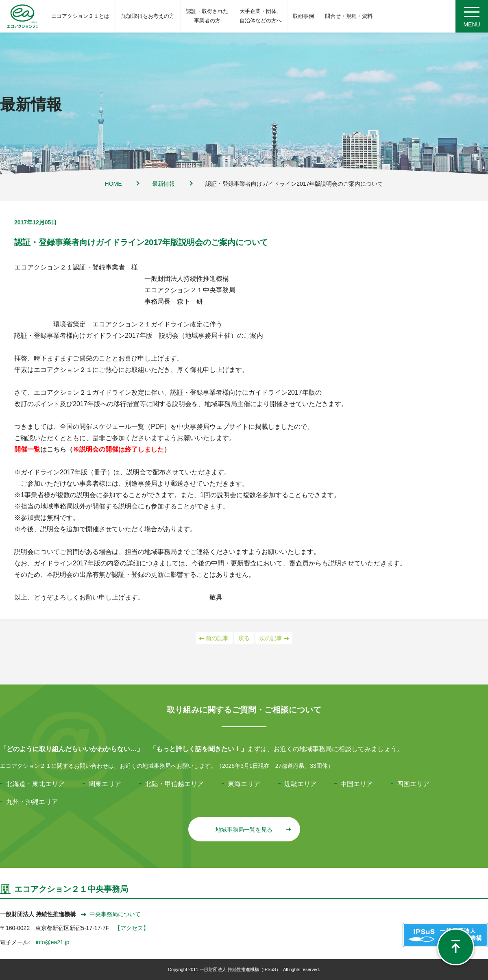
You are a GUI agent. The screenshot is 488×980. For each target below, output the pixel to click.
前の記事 (214, 638)
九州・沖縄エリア (32, 802)
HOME (113, 184)
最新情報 (163, 184)
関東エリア (105, 784)
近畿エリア (301, 784)
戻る (244, 638)
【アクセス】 (132, 928)
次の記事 (274, 638)
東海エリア (244, 784)
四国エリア (413, 784)
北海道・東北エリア (35, 784)
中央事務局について (111, 914)
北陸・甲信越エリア (174, 784)
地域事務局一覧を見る (253, 830)
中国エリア (357, 784)
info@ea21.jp (53, 942)
